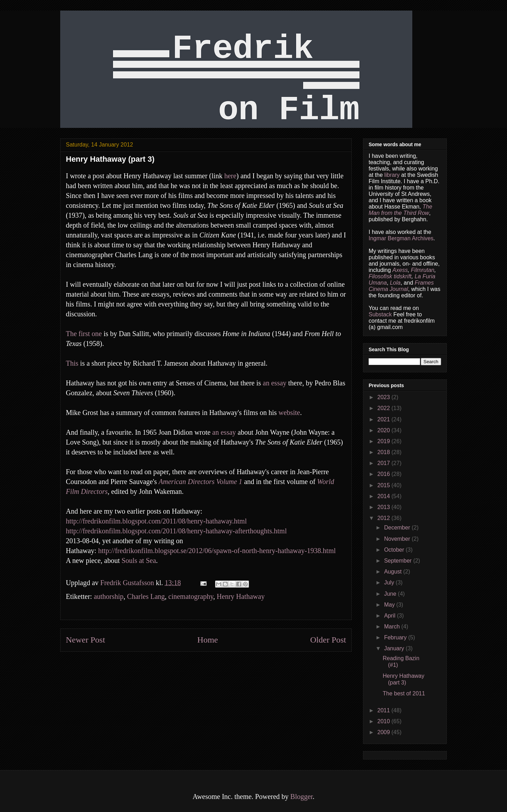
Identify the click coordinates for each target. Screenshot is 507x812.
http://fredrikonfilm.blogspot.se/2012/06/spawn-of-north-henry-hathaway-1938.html (217, 551)
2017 (384, 463)
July (390, 582)
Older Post (328, 640)
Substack (380, 314)
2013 (384, 507)
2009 (384, 732)
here (230, 176)
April (390, 616)
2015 (384, 485)
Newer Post (85, 640)
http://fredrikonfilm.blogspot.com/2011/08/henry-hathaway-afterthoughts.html (176, 531)
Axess (400, 270)
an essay (274, 383)
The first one (84, 334)
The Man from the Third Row (400, 210)
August (394, 572)
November (398, 539)
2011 (384, 710)
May (390, 605)
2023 (384, 397)
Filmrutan (423, 270)
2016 (384, 474)
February (396, 637)
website (289, 413)
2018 (384, 452)
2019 (384, 441)
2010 (384, 721)
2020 (384, 430)
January (395, 648)
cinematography (191, 596)
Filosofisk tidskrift (390, 276)
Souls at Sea (139, 560)
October (395, 550)
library (392, 175)
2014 (384, 496)
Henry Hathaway (241, 596)
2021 (384, 419)
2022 (384, 408)
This (72, 363)
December (398, 528)
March (393, 627)
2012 (384, 518)
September (399, 561)
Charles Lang (146, 596)
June (391, 594)
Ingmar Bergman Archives (401, 238)
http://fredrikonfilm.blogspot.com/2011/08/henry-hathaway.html (156, 521)
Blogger (302, 796)
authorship (108, 596)
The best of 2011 (404, 693)
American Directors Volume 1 (201, 482)
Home (208, 640)
